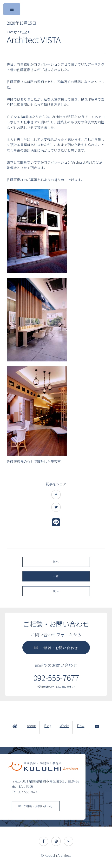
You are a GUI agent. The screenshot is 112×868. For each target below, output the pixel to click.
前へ (56, 562)
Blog (26, 32)
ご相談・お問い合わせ (59, 648)
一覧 (56, 576)
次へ (56, 591)
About (31, 726)
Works (64, 726)
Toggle (12, 11)
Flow (81, 726)
